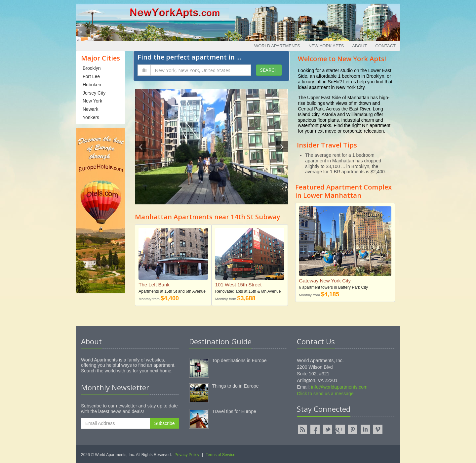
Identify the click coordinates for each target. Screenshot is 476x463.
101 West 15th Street (238, 285)
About (359, 46)
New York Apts (326, 46)
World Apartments (277, 46)
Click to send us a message (325, 394)
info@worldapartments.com (339, 387)
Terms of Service (221, 455)
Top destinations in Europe (239, 360)
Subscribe (164, 423)
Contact (385, 46)
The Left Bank (154, 285)
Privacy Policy (187, 455)
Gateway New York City (325, 281)
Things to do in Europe (236, 386)
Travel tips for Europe (234, 411)
